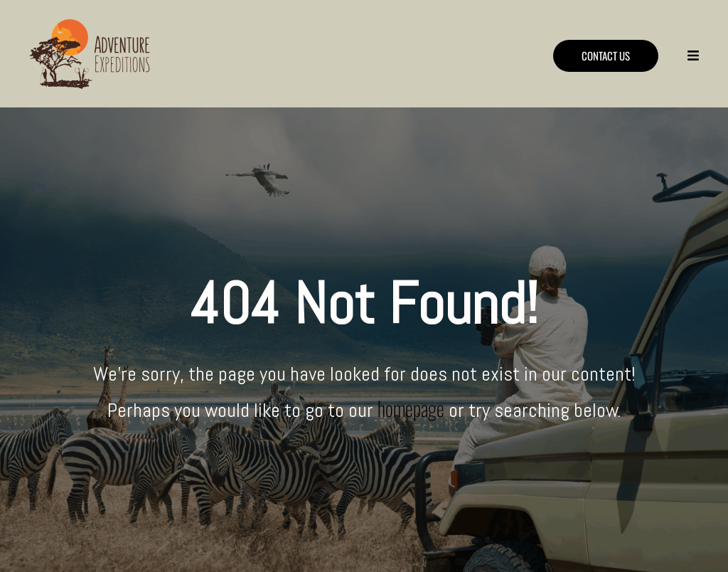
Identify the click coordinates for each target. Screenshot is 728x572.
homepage (411, 408)
